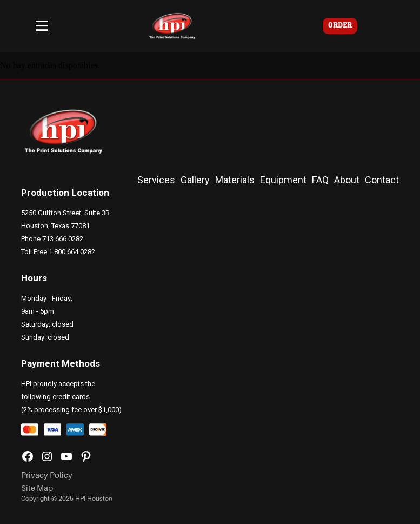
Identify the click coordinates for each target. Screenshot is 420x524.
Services (156, 180)
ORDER (340, 26)
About (347, 180)
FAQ (320, 180)
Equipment (283, 180)
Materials (235, 180)
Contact (382, 180)
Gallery (195, 180)
